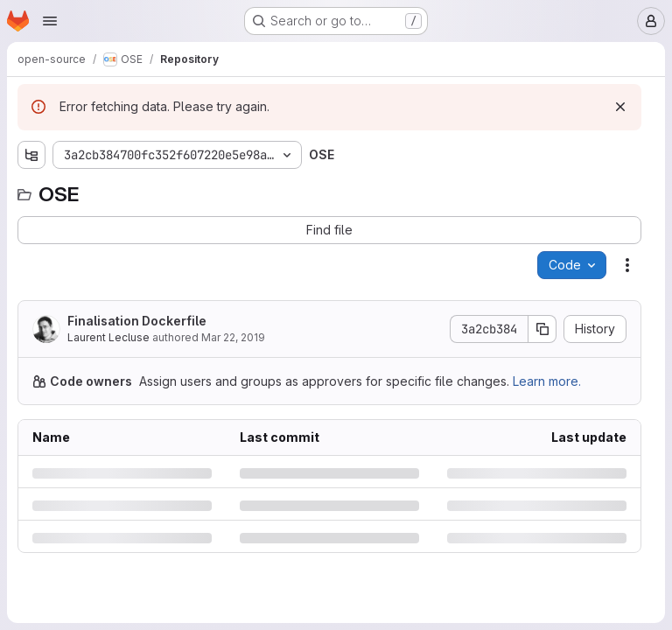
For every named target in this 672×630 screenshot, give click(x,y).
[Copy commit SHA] (542, 329)
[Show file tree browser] (31, 155)
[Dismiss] (620, 107)
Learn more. (547, 381)
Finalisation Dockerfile (137, 321)
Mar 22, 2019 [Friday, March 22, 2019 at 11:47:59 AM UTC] (233, 337)
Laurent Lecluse (108, 337)
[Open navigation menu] (50, 21)
